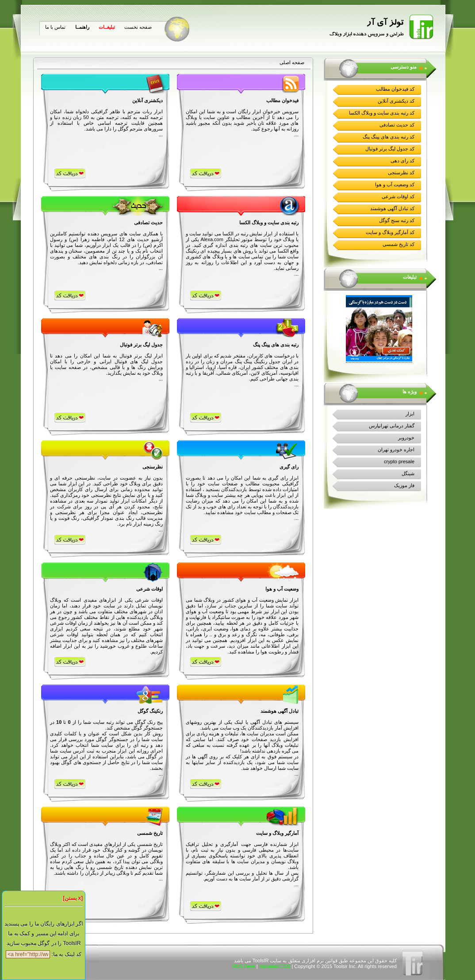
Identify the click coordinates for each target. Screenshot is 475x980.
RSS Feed (244, 966)
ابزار (410, 414)
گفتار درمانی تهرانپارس (392, 426)
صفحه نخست (138, 27)
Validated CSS (275, 966)
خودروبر (406, 438)
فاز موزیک (404, 485)
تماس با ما (55, 27)
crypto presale (399, 461)
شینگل (408, 473)
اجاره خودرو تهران (396, 450)
